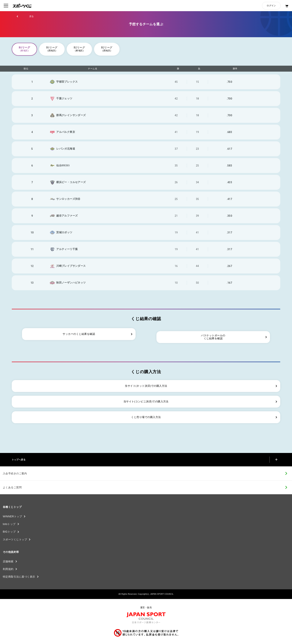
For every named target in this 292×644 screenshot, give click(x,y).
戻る (32, 16)
